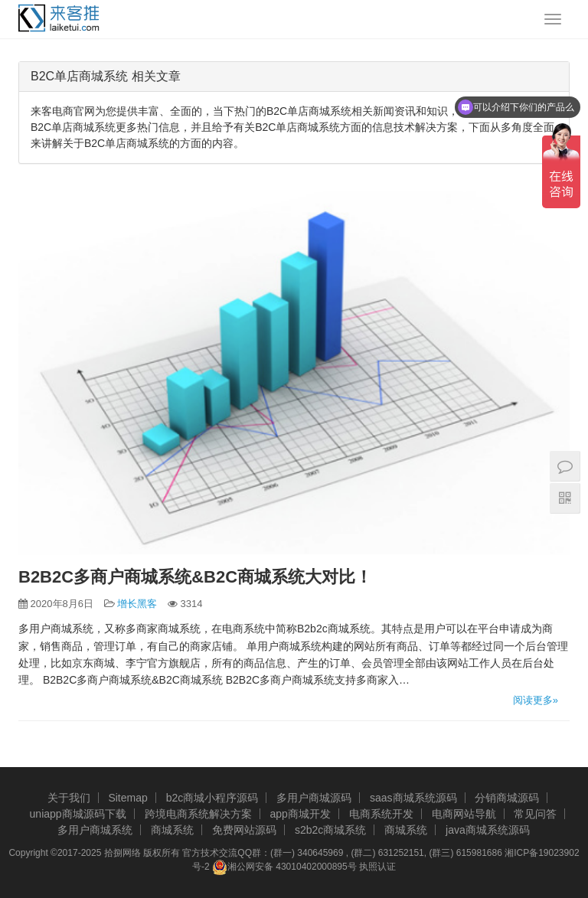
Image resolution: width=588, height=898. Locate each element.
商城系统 (172, 830)
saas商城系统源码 (413, 798)
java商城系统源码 (488, 830)
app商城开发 (300, 814)
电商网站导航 (464, 814)
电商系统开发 (381, 814)
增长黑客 (137, 604)
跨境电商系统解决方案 (198, 814)
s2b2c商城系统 (330, 830)
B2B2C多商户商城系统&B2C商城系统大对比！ (195, 577)
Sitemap (127, 798)
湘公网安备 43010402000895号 (284, 867)
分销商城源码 (507, 798)
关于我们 (69, 798)
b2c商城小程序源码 (212, 798)
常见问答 (535, 814)
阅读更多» (536, 700)
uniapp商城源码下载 (78, 814)
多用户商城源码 (314, 798)
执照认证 (377, 867)
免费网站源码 (244, 830)
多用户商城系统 (95, 830)
